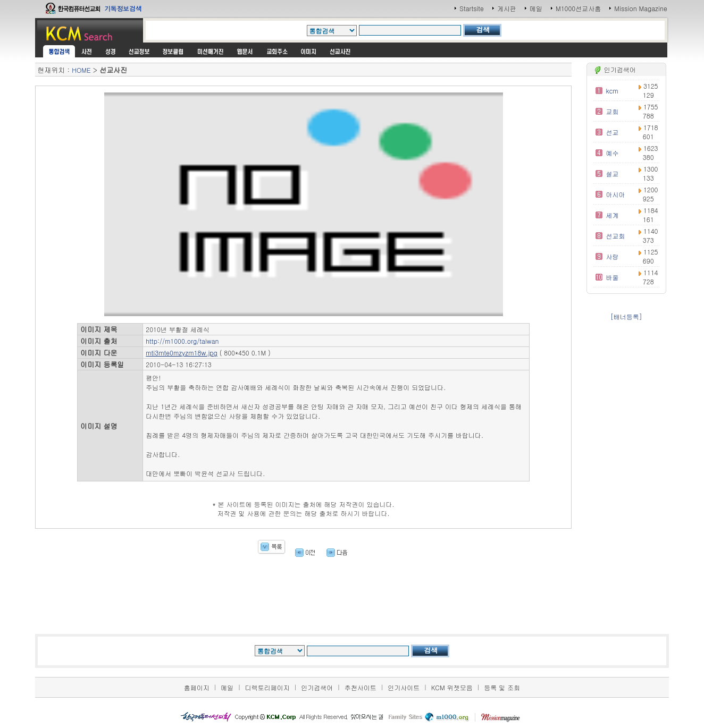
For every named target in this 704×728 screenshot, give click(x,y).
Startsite (472, 8)
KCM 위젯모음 (452, 687)
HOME (81, 70)
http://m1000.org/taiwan (182, 341)
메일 (536, 8)
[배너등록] (626, 316)
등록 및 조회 (502, 687)
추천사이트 (361, 687)
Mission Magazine (641, 8)
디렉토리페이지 (267, 687)
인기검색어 (317, 687)
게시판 (507, 8)
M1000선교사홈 (578, 8)
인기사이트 (404, 687)
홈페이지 (197, 687)
